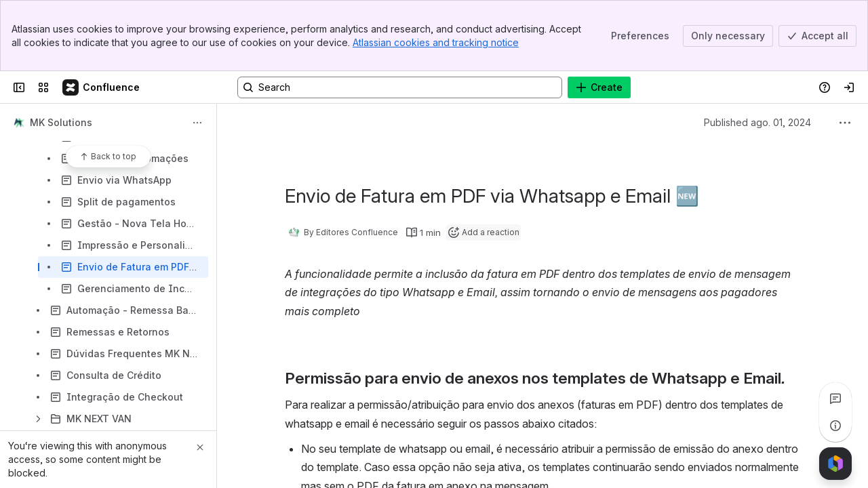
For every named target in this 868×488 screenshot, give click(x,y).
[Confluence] (102, 87)
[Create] (599, 87)
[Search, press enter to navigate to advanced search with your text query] (400, 87)
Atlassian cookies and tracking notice (436, 42)
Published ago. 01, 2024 (757, 122)
